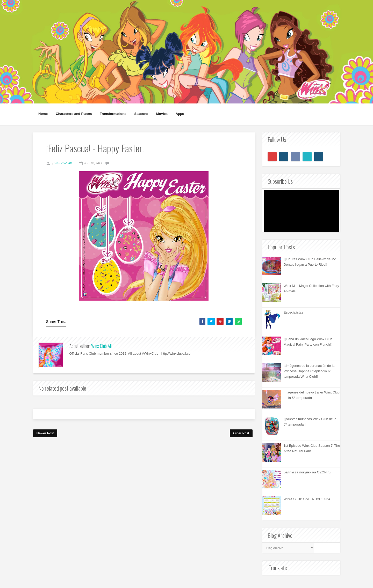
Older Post (241, 433)
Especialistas (293, 312)
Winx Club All (101, 346)
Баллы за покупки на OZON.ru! (308, 472)
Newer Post (45, 433)
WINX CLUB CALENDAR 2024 (307, 499)
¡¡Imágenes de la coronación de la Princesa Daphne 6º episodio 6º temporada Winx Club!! (309, 371)
